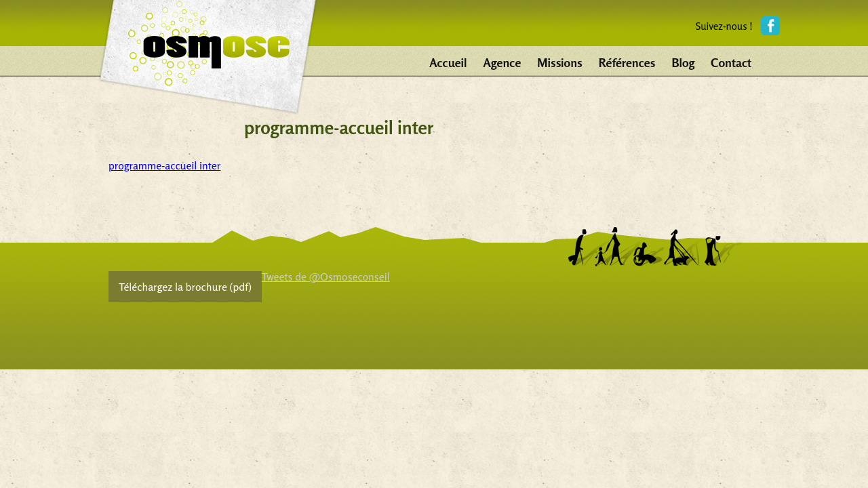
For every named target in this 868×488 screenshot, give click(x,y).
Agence (502, 62)
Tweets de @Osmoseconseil (326, 277)
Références (627, 62)
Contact (731, 62)
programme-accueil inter (164, 165)
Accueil (448, 62)
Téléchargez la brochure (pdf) (185, 287)
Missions (559, 62)
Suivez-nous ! (724, 26)
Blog (683, 62)
